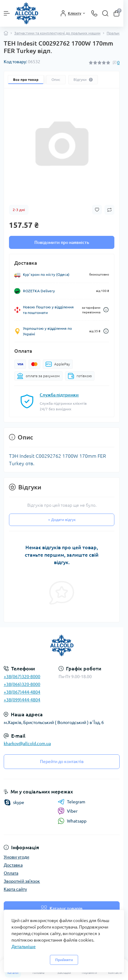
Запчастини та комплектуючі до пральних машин (57, 33)
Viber (68, 811)
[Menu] (7, 13)
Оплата (11, 873)
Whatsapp (72, 821)
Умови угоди (16, 857)
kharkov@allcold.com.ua (27, 744)
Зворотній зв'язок (22, 881)
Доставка (13, 865)
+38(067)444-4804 (22, 692)
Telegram (71, 802)
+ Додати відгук (62, 520)
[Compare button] (109, 210)
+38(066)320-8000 (22, 684)
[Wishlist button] (97, 210)
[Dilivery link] (106, 310)
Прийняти (64, 960)
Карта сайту (15, 889)
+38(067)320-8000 (22, 677)
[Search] (105, 13)
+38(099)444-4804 (22, 700)
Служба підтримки (59, 395)
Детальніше (24, 947)
